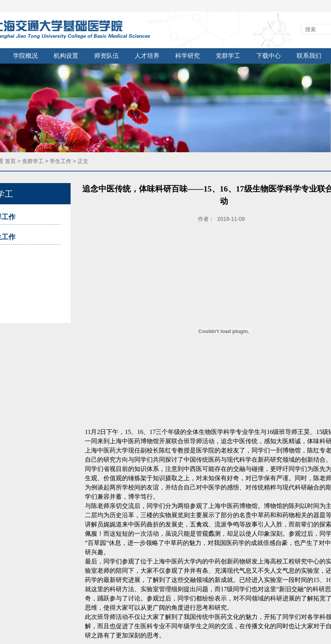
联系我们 (309, 56)
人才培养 (147, 56)
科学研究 (187, 56)
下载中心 (269, 56)
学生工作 (61, 161)
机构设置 (66, 56)
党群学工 (228, 56)
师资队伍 (106, 56)
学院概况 (25, 56)
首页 (10, 161)
